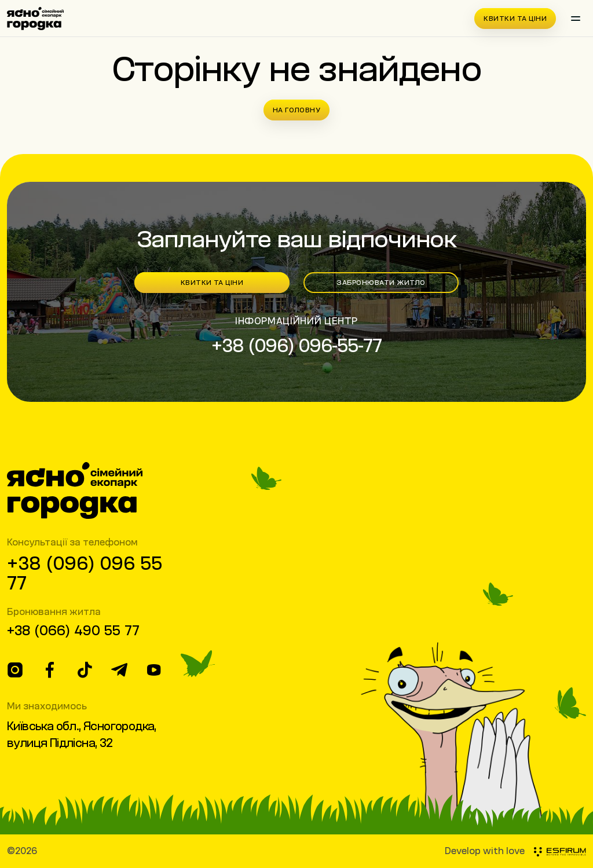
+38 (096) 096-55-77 (297, 345)
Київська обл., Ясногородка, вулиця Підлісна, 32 (82, 734)
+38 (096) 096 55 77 (85, 573)
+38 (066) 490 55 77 (73, 630)
